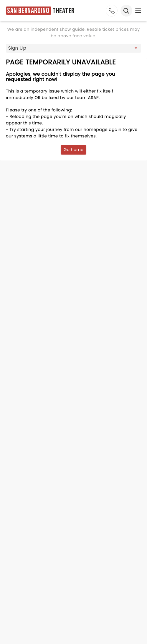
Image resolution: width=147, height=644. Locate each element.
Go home (74, 150)
